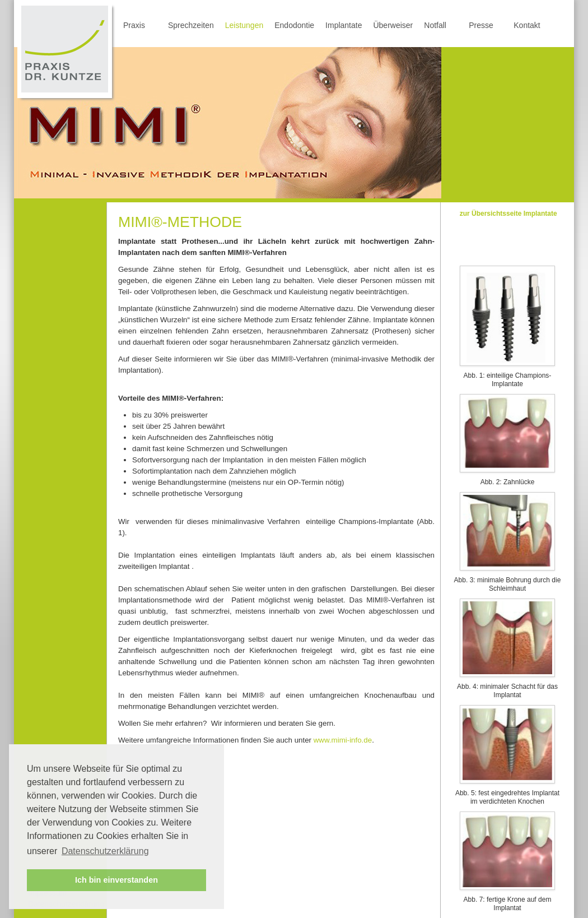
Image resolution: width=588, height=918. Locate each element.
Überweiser (393, 25)
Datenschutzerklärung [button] (105, 851)
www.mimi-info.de (343, 740)
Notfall (435, 25)
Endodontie (294, 25)
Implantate (344, 25)
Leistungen (244, 25)
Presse (481, 25)
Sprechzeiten (191, 25)
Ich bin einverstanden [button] (116, 880)
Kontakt (527, 25)
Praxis (134, 25)
